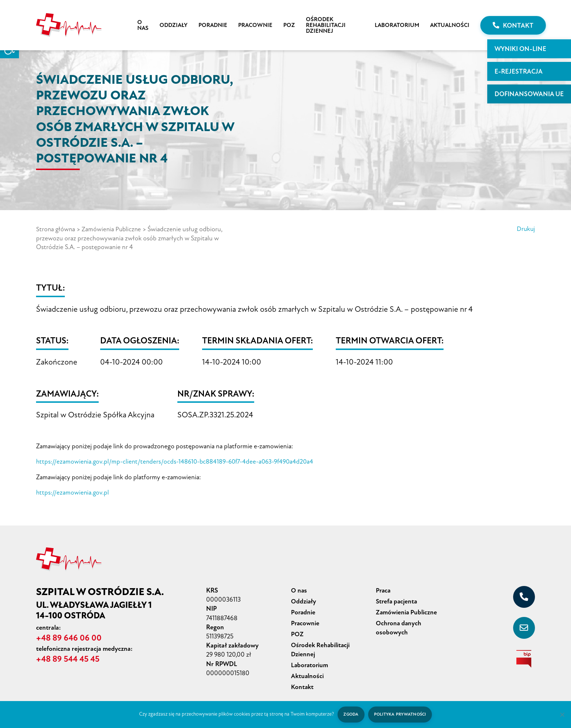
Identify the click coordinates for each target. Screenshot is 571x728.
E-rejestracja (519, 71)
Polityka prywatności (400, 714)
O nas (143, 25)
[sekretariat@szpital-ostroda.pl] (524, 627)
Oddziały (174, 25)
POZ (289, 25)
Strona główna (56, 229)
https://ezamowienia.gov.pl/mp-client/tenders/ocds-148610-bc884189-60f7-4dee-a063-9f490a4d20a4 (178, 461)
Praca (384, 589)
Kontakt (513, 25)
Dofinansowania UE (529, 94)
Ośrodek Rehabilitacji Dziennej (326, 25)
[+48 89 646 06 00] (524, 596)
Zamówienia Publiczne (113, 229)
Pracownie (255, 25)
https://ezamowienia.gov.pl (73, 492)
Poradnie (213, 25)
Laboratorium (397, 25)
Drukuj (525, 229)
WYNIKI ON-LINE (520, 49)
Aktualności (450, 25)
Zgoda (350, 714)
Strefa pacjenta (397, 600)
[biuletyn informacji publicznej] (524, 658)
